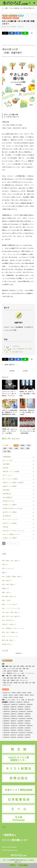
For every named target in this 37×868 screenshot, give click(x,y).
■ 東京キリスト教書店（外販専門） (14, 483)
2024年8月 (6, 714)
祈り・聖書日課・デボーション (13, 628)
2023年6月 (21, 721)
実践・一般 (6, 600)
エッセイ (8, 700)
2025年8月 (6, 707)
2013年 (21, 697)
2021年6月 (21, 735)
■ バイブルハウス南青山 (10, 479)
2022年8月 (6, 728)
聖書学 (5, 588)
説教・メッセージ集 (10, 604)
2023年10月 (22, 719)
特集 (23, 700)
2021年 (11, 695)
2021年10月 (22, 733)
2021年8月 (6, 735)
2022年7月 (13, 728)
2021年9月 (30, 733)
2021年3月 (13, 737)
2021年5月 (28, 735)
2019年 (21, 695)
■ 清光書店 (6, 490)
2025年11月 (14, 704)
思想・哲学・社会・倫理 (11, 616)
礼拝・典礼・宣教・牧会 (11, 612)
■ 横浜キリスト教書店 (10, 486)
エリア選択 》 (7, 445)
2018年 (27, 695)
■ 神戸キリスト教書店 (10, 512)
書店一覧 (24, 128)
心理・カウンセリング (10, 636)
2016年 (5, 697)
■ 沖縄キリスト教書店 (10, 538)
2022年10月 (22, 726)
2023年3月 (13, 723)
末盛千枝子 (12, 365)
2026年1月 (26, 702)
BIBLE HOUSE (17, 128)
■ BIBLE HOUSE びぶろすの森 (13, 508)
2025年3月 (13, 709)
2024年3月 (13, 716)
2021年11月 (14, 733)
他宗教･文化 (7, 644)
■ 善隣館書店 (7, 457)
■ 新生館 (6, 527)
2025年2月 (21, 709)
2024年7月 (13, 714)
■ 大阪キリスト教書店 (10, 505)
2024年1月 (28, 716)
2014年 (16, 697)
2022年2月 (21, 730)
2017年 (32, 695)
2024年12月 (7, 712)
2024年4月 (6, 716)
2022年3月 (13, 730)
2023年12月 (7, 719)
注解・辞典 (7, 581)
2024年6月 (21, 714)
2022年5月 (28, 728)
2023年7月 (13, 721)
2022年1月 (28, 730)
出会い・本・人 (16, 700)
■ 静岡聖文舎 (7, 494)
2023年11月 (14, 719)
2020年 (16, 695)
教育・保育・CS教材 (10, 632)
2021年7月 (13, 735)
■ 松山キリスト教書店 (10, 523)
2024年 (24, 693)
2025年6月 (21, 707)
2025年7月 (13, 707)
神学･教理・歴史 (9, 596)
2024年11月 (14, 712)
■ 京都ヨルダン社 (8, 501)
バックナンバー (6, 693)
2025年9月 (30, 704)
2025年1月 (28, 709)
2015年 (11, 697)
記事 (5, 565)
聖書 (5, 16)
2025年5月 (28, 707)
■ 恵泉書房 (6, 464)
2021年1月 (28, 737)
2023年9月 (30, 719)
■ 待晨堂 (6, 468)
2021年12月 (7, 733)
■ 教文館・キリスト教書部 (11, 471)
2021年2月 (21, 737)
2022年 (5, 695)
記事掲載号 (5, 702)
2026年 (14, 693)
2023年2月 (21, 723)
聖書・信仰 (6, 592)
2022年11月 (14, 726)
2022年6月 (21, 728)
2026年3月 (12, 702)
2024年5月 (28, 714)
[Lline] (25, 33)
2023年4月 (6, 723)
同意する (13, 865)
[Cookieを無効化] (35, 863)
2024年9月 (30, 712)
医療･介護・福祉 (8, 640)
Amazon (9, 128)
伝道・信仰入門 (8, 620)
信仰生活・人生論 (9, 624)
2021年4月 (16, 18)
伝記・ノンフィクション (11, 608)
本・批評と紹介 (7, 18)
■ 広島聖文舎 (7, 516)
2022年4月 (6, 730)
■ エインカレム (8, 475)
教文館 (21, 16)
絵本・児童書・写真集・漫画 (12, 577)
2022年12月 (7, 726)
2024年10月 (22, 712)
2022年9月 (30, 726)
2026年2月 (19, 702)
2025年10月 (22, 704)
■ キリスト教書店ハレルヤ (11, 534)
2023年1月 (28, 723)
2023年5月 (28, 721)
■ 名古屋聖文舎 (8, 497)
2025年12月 (7, 704)
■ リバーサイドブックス (10, 519)
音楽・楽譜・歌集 (9, 584)
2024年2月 (21, 716)
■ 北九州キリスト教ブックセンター (14, 531)
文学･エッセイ (13, 16)
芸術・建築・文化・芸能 (11, 561)
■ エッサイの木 (8, 460)
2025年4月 (6, 709)
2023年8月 (6, 721)
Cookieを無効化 (23, 865)
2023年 (30, 693)
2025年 (19, 693)
